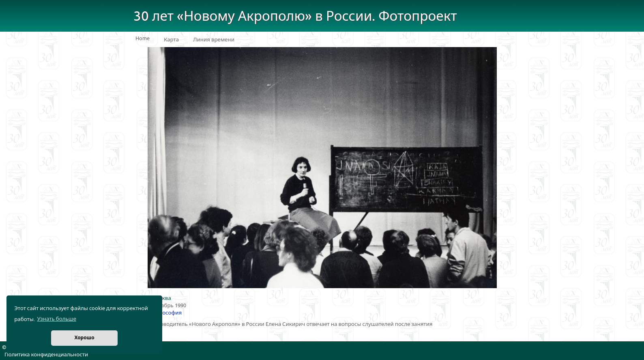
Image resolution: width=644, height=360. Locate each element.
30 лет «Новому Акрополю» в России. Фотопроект (295, 16)
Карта (171, 40)
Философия (166, 313)
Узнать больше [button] (57, 319)
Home (143, 39)
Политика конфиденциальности (46, 355)
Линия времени (214, 40)
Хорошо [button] (84, 338)
